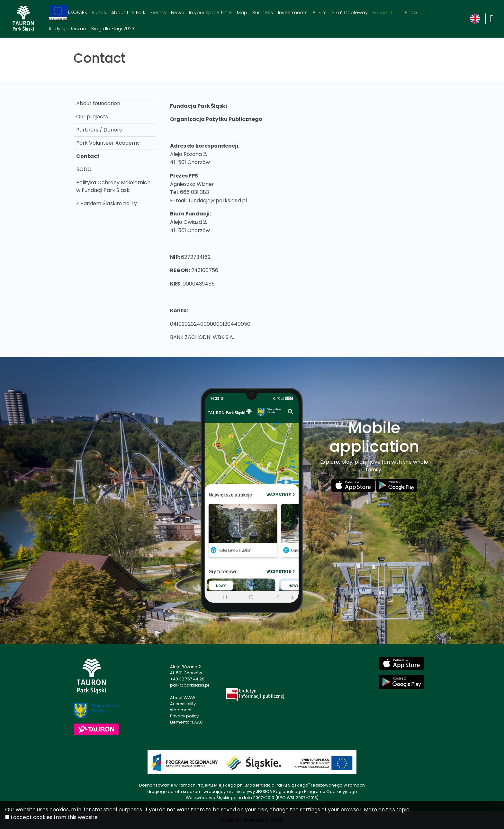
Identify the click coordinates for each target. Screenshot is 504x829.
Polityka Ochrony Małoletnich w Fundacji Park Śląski (113, 186)
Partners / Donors (99, 130)
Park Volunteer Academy (108, 143)
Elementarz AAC (187, 722)
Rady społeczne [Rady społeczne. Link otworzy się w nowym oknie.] (67, 29)
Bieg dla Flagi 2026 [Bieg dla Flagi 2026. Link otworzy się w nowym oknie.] (113, 29)
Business (263, 13)
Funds (99, 13)
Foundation (386, 13)
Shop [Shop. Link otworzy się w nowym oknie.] (411, 13)
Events (158, 13)
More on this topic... (388, 810)
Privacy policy (184, 716)
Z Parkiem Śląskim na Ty (107, 203)
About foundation (98, 103)
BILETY (319, 13)
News (177, 13)
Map (242, 13)
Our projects (92, 117)
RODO (84, 169)
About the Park (128, 13)
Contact (88, 156)
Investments (293, 13)
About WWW (183, 698)
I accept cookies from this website (54, 817)
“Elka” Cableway (349, 13)
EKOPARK (68, 13)
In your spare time (210, 13)
